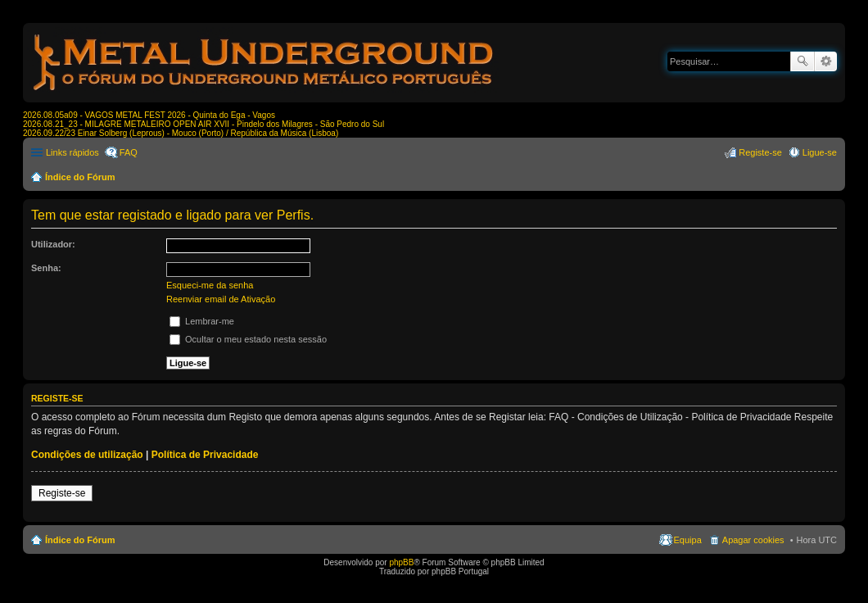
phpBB (401, 562)
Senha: (46, 268)
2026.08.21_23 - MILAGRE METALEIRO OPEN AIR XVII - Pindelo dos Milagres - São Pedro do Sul (203, 124)
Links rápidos (72, 152)
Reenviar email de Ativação (221, 299)
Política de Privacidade (205, 455)
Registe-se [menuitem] (760, 152)
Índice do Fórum (80, 177)
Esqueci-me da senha (210, 285)
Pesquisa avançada (826, 61)
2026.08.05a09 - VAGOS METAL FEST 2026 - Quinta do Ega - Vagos (149, 115)
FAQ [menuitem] (129, 152)
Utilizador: (53, 244)
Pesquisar (802, 61)
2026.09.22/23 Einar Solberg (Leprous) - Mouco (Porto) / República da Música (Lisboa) (181, 133)
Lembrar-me (202, 321)
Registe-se (62, 493)
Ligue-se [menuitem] (820, 152)
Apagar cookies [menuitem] (753, 540)
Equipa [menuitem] (688, 540)
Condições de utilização (87, 455)
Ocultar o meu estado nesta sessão (248, 339)
